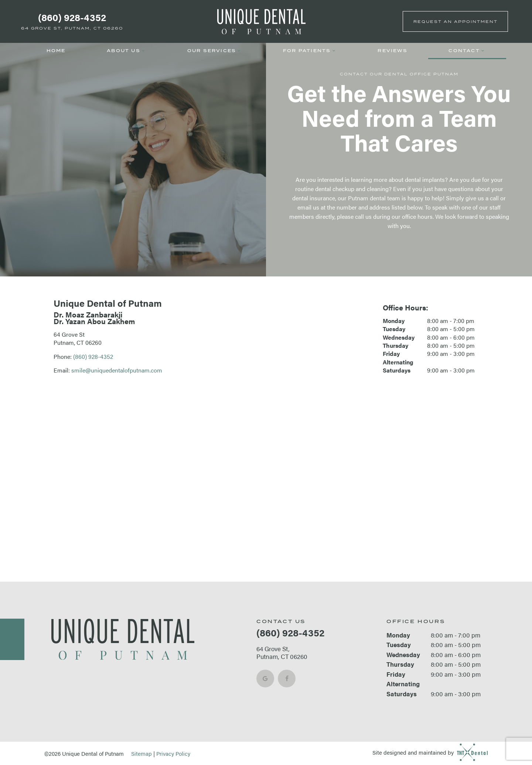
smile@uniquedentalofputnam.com (117, 370)
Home (56, 51)
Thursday (395, 346)
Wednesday (399, 337)
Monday (394, 321)
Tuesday (394, 329)
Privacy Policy (173, 753)
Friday (391, 354)
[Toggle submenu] (143, 51)
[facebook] (287, 679)
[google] (265, 679)
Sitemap (141, 753)
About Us (126, 51)
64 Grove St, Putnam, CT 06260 (72, 28)
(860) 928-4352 (72, 17)
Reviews (392, 51)
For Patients (310, 51)
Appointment (456, 21)
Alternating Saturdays (398, 366)
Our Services (215, 51)
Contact (467, 51)
